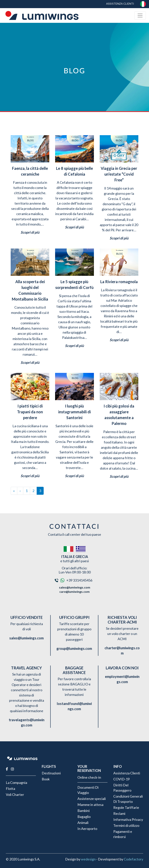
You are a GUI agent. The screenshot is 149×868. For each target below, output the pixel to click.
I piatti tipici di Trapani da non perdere (30, 412)
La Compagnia (16, 783)
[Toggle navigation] (140, 16)
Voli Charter (15, 795)
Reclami (119, 813)
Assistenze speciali (92, 799)
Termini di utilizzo (126, 825)
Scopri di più (30, 232)
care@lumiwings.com (74, 592)
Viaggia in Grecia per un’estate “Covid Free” (119, 174)
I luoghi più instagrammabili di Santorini (74, 412)
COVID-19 (121, 779)
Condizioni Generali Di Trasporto (128, 799)
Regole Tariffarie (126, 807)
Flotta (10, 789)
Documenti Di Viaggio (88, 790)
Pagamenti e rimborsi (123, 834)
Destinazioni (51, 773)
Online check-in (89, 777)
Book (46, 779)
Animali (83, 823)
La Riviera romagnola (119, 282)
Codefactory (133, 859)
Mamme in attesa (90, 805)
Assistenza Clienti (120, 4)
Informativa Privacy (128, 819)
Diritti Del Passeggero (122, 788)
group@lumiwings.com (74, 648)
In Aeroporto (87, 829)
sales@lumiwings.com (75, 587)
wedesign (88, 859)
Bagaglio (84, 817)
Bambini (84, 811)
